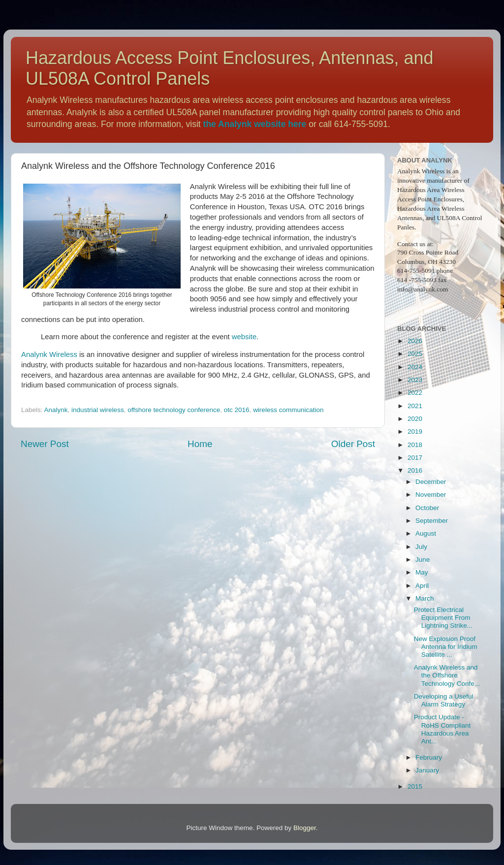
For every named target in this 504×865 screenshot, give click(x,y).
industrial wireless (98, 410)
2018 (415, 445)
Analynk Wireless (49, 354)
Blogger (305, 828)
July (421, 547)
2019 (415, 432)
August (426, 533)
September (432, 521)
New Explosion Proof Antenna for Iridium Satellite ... (446, 647)
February (429, 757)
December (431, 482)
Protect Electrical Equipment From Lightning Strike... (443, 618)
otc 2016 (237, 410)
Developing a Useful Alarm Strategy (444, 700)
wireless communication (288, 410)
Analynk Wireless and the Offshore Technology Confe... (447, 675)
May (422, 572)
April (422, 586)
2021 (415, 406)
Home (200, 444)
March (425, 598)
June (423, 560)
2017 (415, 458)
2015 (415, 786)
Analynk (56, 410)
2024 (415, 367)
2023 (415, 380)
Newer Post (45, 444)
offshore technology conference (174, 410)
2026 (415, 341)
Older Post (353, 444)
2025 (415, 354)
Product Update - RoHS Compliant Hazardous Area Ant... (442, 729)
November (431, 495)
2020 (415, 419)
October (427, 508)
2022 (415, 393)
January (427, 770)
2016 (415, 470)
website (244, 337)
